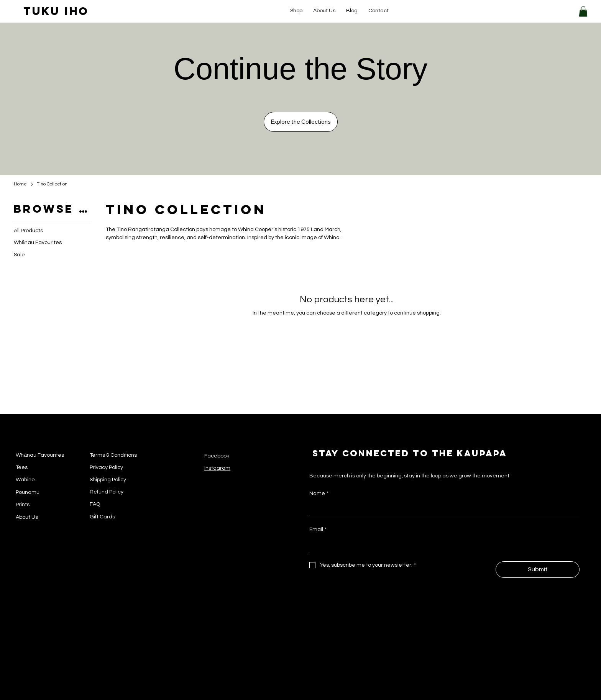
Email (318, 530)
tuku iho (56, 11)
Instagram (217, 468)
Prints (23, 505)
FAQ (95, 504)
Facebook (217, 456)
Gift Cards (102, 517)
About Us (27, 517)
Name (319, 493)
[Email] (442, 544)
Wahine (25, 480)
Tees (22, 467)
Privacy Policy (106, 467)
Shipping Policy (108, 480)
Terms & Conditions (113, 455)
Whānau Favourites (40, 455)
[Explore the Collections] (301, 122)
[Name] (442, 508)
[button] (583, 11)
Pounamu (28, 492)
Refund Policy (107, 492)
